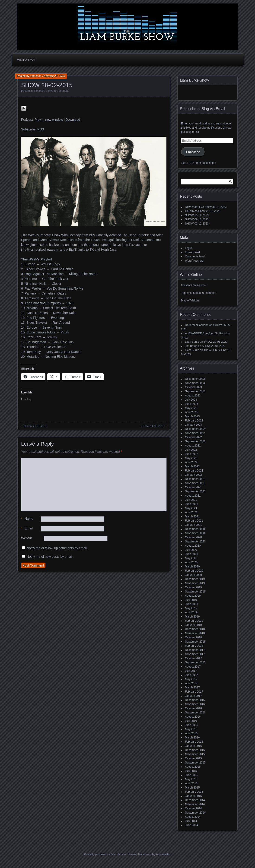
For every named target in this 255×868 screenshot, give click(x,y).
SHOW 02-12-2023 (197, 224)
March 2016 (192, 738)
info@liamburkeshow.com (40, 250)
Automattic (163, 854)
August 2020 (193, 546)
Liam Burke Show (194, 80)
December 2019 (195, 579)
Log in (189, 248)
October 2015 (193, 758)
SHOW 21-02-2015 (35, 426)
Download (73, 120)
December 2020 (195, 529)
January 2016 (193, 746)
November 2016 (195, 704)
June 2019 (191, 604)
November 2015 (195, 754)
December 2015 (195, 750)
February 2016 (194, 742)
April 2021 (191, 512)
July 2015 (191, 771)
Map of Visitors (190, 301)
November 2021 (195, 483)
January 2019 (193, 625)
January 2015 (193, 796)
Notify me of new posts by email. (50, 557)
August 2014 (193, 817)
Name (27, 519)
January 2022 (193, 475)
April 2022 (191, 462)
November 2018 (195, 633)
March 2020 (192, 567)
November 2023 (195, 383)
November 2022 (195, 433)
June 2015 (191, 775)
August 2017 (193, 667)
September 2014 (195, 813)
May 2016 (191, 729)
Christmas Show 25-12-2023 (203, 211)
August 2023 (193, 396)
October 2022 (193, 437)
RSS (41, 129)
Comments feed (195, 257)
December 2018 (195, 629)
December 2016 (195, 700)
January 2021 (193, 525)
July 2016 (191, 721)
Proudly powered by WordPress (105, 854)
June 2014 (191, 825)
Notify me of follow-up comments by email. (57, 548)
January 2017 (193, 696)
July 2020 (191, 550)
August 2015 (193, 767)
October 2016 (193, 708)
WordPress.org (194, 261)
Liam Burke (192, 342)
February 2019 (194, 621)
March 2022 (192, 466)
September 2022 (195, 441)
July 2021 (191, 500)
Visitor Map (27, 60)
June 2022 (191, 454)
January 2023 (193, 425)
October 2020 (193, 537)
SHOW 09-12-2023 (197, 219)
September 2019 (195, 592)
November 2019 (195, 583)
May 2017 (191, 679)
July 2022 (191, 450)
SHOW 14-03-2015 (153, 426)
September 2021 (195, 491)
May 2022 (191, 458)
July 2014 (191, 821)
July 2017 (191, 671)
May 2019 (191, 608)
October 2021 (193, 487)
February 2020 (194, 571)
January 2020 (193, 575)
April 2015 (191, 783)
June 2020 (191, 554)
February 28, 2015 (54, 76)
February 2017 (194, 692)
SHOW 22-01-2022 (216, 342)
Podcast (39, 91)
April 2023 (191, 412)
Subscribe (193, 152)
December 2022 (195, 429)
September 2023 (195, 391)
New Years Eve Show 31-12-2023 (206, 207)
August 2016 (193, 717)
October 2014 (193, 808)
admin (34, 76)
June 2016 (191, 725)
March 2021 (192, 516)
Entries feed (192, 252)
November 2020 (195, 533)
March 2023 (192, 416)
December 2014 (195, 800)
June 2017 (191, 675)
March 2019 (192, 617)
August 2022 (193, 446)
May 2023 (191, 408)
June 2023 (191, 404)
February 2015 (194, 792)
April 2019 (191, 612)
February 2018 (194, 646)
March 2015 (192, 788)
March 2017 (192, 687)
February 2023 (194, 421)
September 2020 (195, 542)
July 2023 (191, 400)
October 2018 (193, 637)
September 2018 (195, 642)
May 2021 (191, 508)
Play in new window (49, 120)
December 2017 (195, 650)
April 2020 (191, 562)
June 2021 (191, 504)
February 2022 (194, 471)
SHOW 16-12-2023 (197, 215)
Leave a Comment (57, 91)
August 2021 (193, 496)
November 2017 (195, 654)
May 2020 (191, 558)
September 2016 (195, 713)
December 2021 (195, 479)
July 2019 (191, 600)
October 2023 (193, 387)
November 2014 (195, 804)
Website (27, 538)
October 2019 (193, 587)
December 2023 (195, 379)
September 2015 (195, 763)
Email (27, 528)
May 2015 (191, 779)
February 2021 (194, 521)
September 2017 (195, 662)
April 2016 (191, 733)
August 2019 (193, 596)
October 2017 (193, 658)
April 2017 (191, 683)
